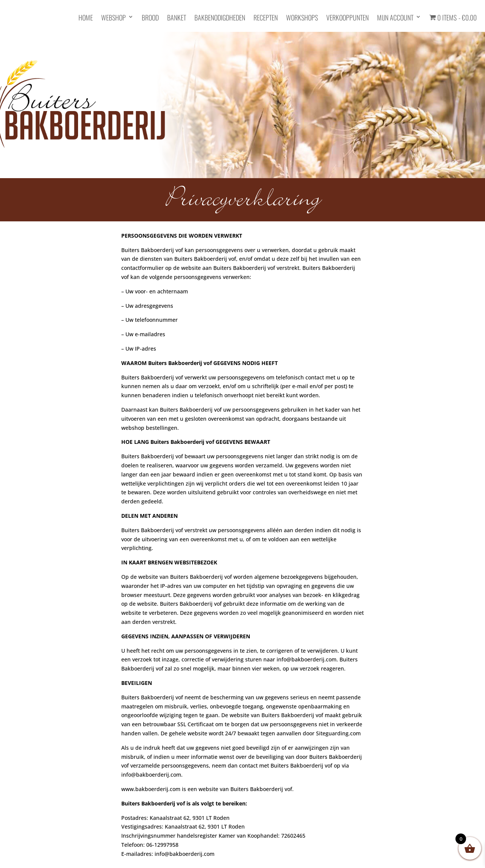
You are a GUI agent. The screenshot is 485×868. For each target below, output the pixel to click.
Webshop (113, 18)
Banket (177, 18)
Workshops (302, 18)
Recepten (266, 18)
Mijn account (395, 18)
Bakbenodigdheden (220, 18)
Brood (150, 18)
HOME (86, 18)
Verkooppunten (347, 18)
